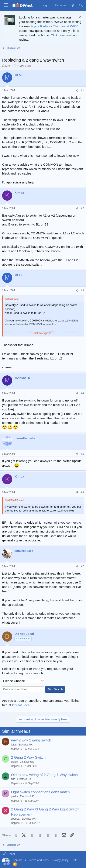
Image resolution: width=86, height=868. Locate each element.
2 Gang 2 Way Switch (28, 757)
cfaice (14, 762)
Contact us (19, 860)
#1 (82, 90)
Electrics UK (26, 745)
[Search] (81, 5)
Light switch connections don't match (40, 792)
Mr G (8, 66)
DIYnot (9, 854)
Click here (58, 35)
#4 (82, 393)
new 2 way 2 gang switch (31, 740)
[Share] (77, 91)
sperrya (15, 819)
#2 (82, 208)
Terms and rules (39, 860)
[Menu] (6, 5)
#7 (82, 566)
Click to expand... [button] (43, 333)
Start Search (55, 689)
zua (13, 779)
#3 (82, 290)
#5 (82, 454)
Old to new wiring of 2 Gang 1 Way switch (44, 775)
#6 (82, 492)
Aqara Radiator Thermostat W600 (55, 26)
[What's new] (73, 5)
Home (7, 864)
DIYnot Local (21, 705)
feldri (14, 745)
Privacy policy (60, 860)
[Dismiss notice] (80, 17)
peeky (14, 796)
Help (74, 860)
